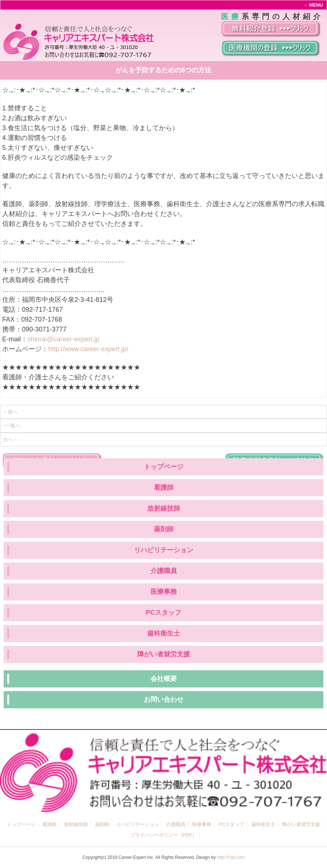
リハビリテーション (164, 550)
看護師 (164, 488)
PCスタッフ (163, 613)
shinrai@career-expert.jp (63, 339)
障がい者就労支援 (164, 654)
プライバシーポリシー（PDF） (164, 835)
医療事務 (164, 592)
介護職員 (164, 571)
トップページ (164, 467)
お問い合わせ (164, 700)
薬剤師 (164, 529)
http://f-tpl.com (231, 857)
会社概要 (164, 679)
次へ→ (10, 439)
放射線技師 (164, 508)
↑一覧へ (12, 426)
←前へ (10, 412)
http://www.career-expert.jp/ (88, 349)
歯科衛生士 (164, 633)
